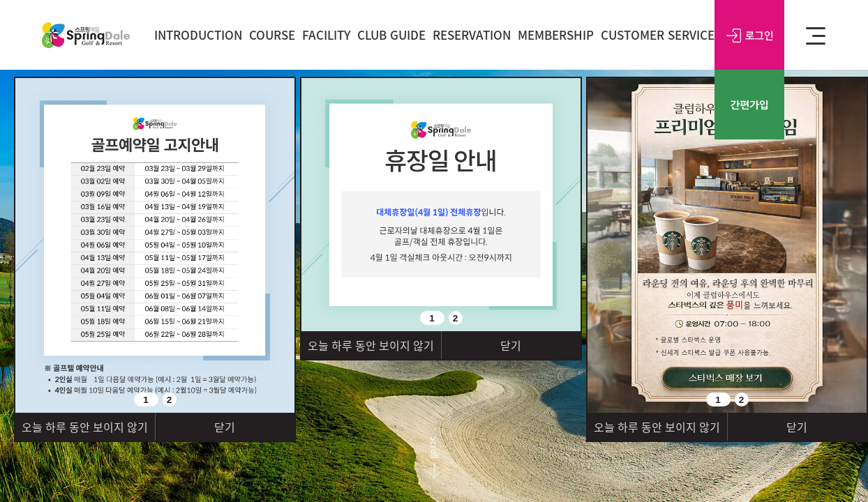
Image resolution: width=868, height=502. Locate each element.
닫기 (225, 427)
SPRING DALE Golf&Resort (86, 35)
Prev (33, 394)
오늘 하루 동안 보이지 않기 (85, 427)
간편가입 (749, 105)
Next (284, 319)
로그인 (749, 35)
